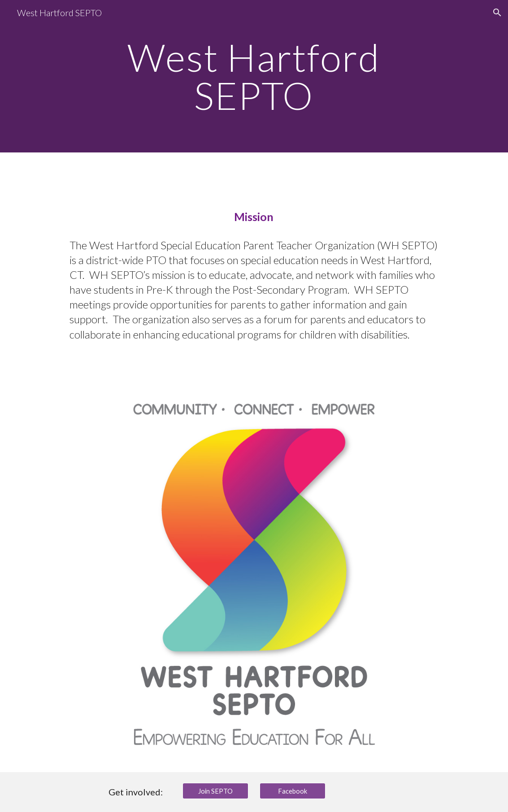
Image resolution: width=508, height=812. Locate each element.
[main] (254, 76)
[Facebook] (293, 791)
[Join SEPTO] (215, 791)
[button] (497, 13)
